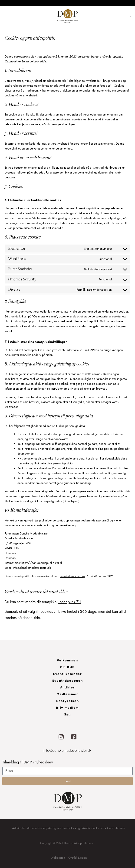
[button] (130, 18)
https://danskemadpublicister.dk (45, 81)
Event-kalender (67, 674)
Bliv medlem (67, 708)
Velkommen (67, 660)
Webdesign (58, 858)
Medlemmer (67, 694)
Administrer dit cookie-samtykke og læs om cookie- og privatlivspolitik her (58, 828)
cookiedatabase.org (72, 576)
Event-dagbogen (68, 681)
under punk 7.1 (69, 602)
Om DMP (67, 667)
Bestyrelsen (68, 701)
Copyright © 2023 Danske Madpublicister (66, 843)
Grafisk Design (78, 858)
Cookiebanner (116, 828)
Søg (67, 714)
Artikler (68, 687)
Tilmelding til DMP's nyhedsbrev (28, 762)
